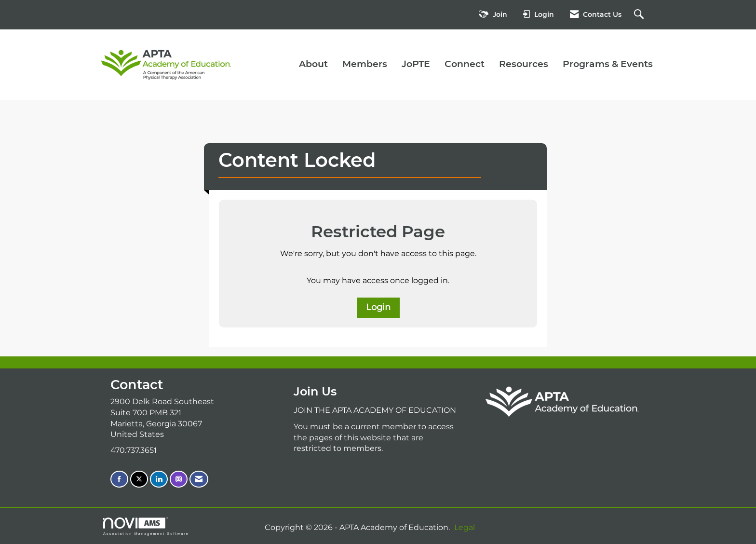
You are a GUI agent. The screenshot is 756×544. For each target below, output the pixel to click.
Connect (465, 64)
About (313, 64)
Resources (524, 64)
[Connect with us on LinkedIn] (159, 479)
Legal (465, 527)
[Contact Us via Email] (199, 479)
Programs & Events (608, 64)
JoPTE (416, 64)
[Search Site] (640, 15)
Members (365, 64)
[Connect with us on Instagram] (179, 479)
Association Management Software (146, 526)
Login (378, 307)
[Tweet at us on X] (139, 479)
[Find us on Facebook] (119, 479)
